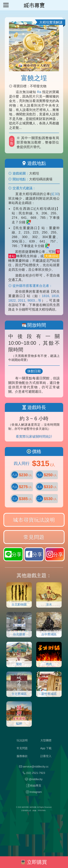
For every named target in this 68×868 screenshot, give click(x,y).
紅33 (55, 194)
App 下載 (46, 748)
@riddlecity (36, 779)
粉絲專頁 (36, 786)
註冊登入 (46, 756)
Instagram (36, 792)
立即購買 (34, 862)
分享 (55, 554)
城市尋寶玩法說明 (34, 520)
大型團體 (46, 740)
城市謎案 (33, 807)
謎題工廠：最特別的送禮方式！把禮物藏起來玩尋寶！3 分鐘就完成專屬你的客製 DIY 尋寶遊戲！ (34, 836)
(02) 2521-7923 (36, 773)
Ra (39, 92)
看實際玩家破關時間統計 (34, 436)
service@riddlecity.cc (36, 767)
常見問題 (34, 537)
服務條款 (22, 756)
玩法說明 (22, 740)
